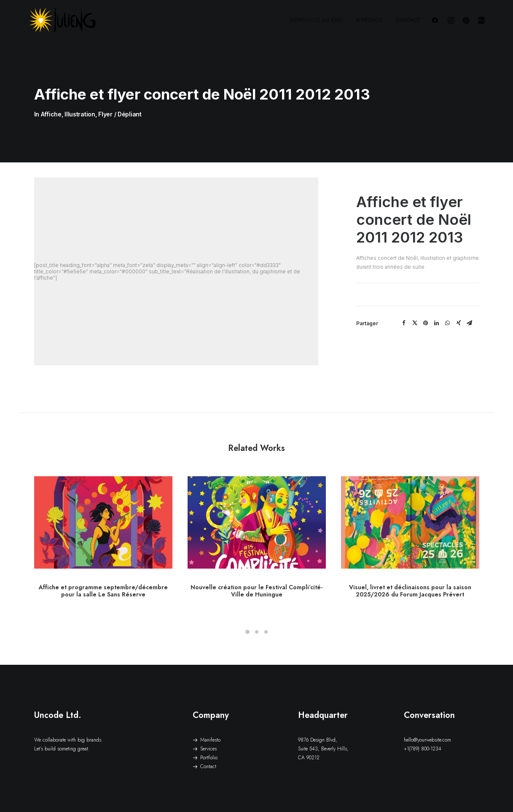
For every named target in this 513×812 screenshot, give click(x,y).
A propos (369, 20)
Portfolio (209, 736)
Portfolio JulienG (317, 20)
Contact (408, 20)
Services (208, 727)
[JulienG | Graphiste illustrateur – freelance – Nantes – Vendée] (63, 20)
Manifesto (210, 718)
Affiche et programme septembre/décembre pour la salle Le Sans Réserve (103, 569)
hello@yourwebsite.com (427, 718)
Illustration (80, 103)
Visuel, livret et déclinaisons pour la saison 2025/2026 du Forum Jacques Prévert (410, 569)
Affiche (51, 103)
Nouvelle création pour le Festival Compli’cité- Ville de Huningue (256, 569)
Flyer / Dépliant (120, 103)
